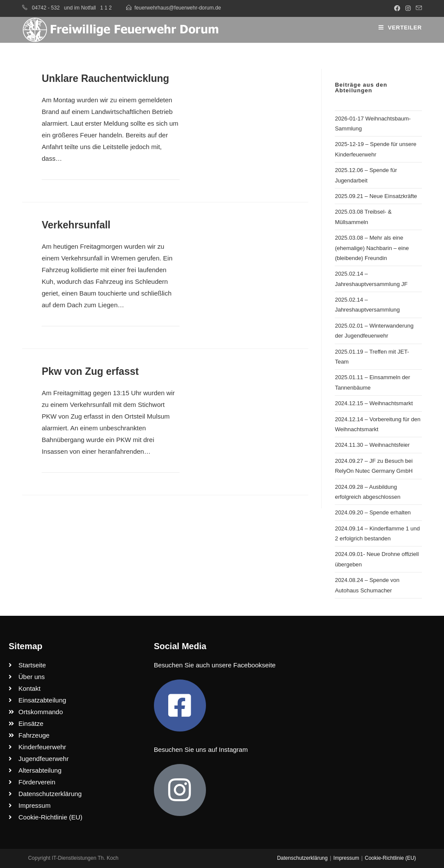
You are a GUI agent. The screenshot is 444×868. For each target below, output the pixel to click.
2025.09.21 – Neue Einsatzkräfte (376, 196)
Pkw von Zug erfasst (90, 371)
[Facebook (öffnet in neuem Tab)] (397, 8)
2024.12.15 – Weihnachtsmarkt (374, 403)
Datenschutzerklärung (302, 858)
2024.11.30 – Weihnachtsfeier (372, 445)
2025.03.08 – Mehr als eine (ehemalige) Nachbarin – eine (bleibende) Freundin (372, 248)
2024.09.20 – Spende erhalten (373, 512)
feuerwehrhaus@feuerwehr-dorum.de (178, 8)
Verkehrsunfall (76, 225)
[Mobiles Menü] (400, 28)
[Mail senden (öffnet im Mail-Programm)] (418, 8)
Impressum (346, 858)
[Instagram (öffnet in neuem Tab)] (408, 8)
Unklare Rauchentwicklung (105, 78)
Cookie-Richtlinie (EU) (390, 858)
